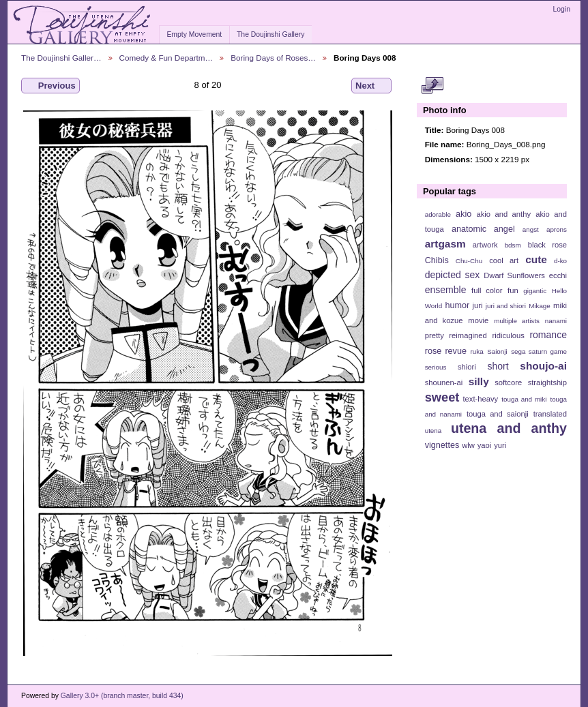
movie (478, 320)
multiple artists (517, 321)
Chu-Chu (469, 261)
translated (550, 414)
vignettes (442, 445)
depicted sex (453, 275)
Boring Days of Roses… (273, 58)
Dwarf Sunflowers (514, 275)
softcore (508, 382)
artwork (485, 245)
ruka (477, 351)
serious (436, 367)
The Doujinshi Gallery (270, 34)
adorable (438, 214)
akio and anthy (503, 214)
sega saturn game (539, 351)
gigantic (535, 291)
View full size (432, 86)
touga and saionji (498, 414)
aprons (557, 229)
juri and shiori (506, 306)
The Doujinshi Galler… (61, 58)
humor (457, 305)
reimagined (468, 335)
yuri (500, 445)
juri (478, 305)
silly (479, 381)
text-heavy (480, 399)
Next (371, 86)
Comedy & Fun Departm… (166, 58)
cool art (504, 260)
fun (513, 290)
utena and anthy (509, 428)
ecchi (558, 275)
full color (487, 290)
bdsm (513, 245)
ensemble (446, 290)
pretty (435, 335)
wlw (468, 445)
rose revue (446, 351)
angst (531, 229)
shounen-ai (444, 382)
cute (536, 259)
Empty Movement (194, 34)
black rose (547, 245)
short (498, 366)
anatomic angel (483, 229)
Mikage (540, 306)
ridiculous (508, 335)
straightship (547, 382)
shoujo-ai (543, 366)
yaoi (485, 445)
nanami (556, 321)
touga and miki (524, 399)
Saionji (497, 351)
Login (562, 9)
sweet (442, 397)
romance (548, 335)
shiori (467, 367)
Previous (50, 86)
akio (464, 214)
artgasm (445, 244)
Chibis (437, 260)
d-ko (560, 261)
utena (433, 431)
